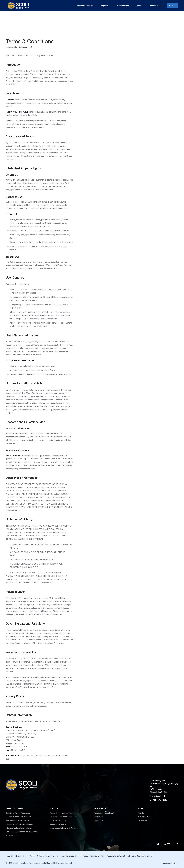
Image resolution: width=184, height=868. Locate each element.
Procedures (99, 817)
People (141, 813)
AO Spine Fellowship (58, 821)
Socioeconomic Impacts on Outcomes (21, 832)
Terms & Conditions (13, 856)
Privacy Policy (29, 856)
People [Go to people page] (140, 6)
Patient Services (123, 6)
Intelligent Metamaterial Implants (18, 828)
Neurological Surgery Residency (63, 817)
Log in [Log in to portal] (173, 6)
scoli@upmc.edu (159, 796)
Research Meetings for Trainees (63, 813)
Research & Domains (85, 6)
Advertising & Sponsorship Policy (140, 856)
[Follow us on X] (169, 844)
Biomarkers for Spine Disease (17, 821)
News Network (144, 817)
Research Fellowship (58, 824)
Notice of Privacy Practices (48, 856)
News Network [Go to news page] (156, 6)
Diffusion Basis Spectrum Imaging (19, 824)
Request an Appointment (104, 813)
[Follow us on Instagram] (177, 844)
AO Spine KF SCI (13, 836)
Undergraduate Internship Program (64, 828)
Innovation (142, 821)
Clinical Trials (99, 821)
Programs (104, 6)
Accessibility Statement (116, 856)
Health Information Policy (71, 856)
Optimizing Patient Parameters (18, 813)
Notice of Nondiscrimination (94, 856)
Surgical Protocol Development (18, 817)
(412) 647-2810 (160, 800)
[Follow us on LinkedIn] (173, 844)
